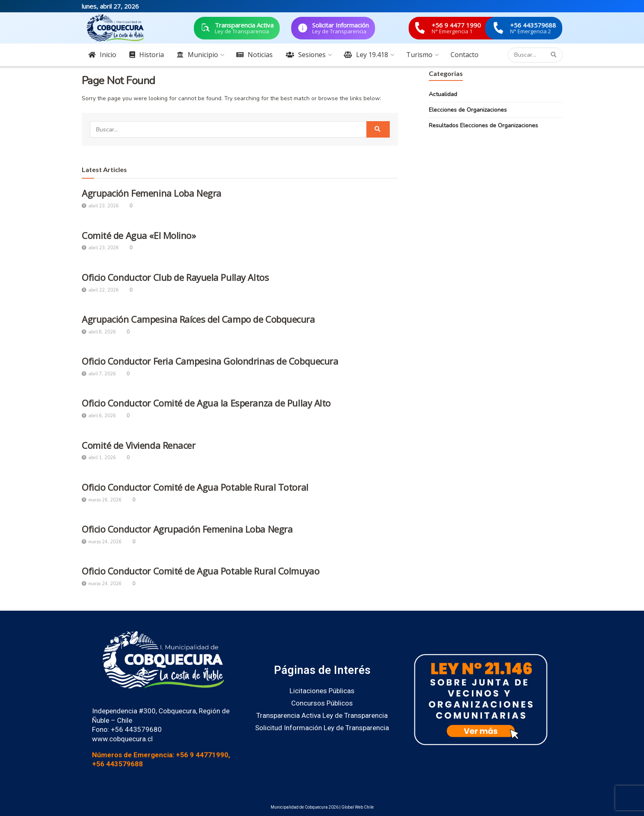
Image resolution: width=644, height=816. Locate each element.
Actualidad (443, 94)
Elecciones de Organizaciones (468, 110)
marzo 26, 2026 (102, 500)
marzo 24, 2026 (102, 542)
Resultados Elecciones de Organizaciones (483, 125)
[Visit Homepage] (115, 28)
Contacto (465, 55)
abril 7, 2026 (99, 374)
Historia (147, 55)
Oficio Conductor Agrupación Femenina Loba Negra (187, 529)
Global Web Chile (358, 807)
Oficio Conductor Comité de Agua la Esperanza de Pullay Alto (206, 403)
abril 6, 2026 (99, 416)
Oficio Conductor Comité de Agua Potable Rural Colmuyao (200, 571)
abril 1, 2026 (99, 458)
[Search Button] (555, 55)
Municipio (198, 55)
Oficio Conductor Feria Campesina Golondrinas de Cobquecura (210, 361)
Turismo (419, 55)
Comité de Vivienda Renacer (139, 445)
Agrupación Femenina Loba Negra (152, 193)
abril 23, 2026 (100, 206)
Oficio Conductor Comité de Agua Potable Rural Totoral (195, 487)
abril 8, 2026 (99, 332)
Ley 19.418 (366, 55)
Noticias (254, 55)
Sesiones (306, 55)
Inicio (102, 55)
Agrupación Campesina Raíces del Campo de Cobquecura (198, 319)
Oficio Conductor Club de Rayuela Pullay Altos (175, 277)
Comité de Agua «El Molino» (139, 235)
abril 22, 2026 (100, 290)
